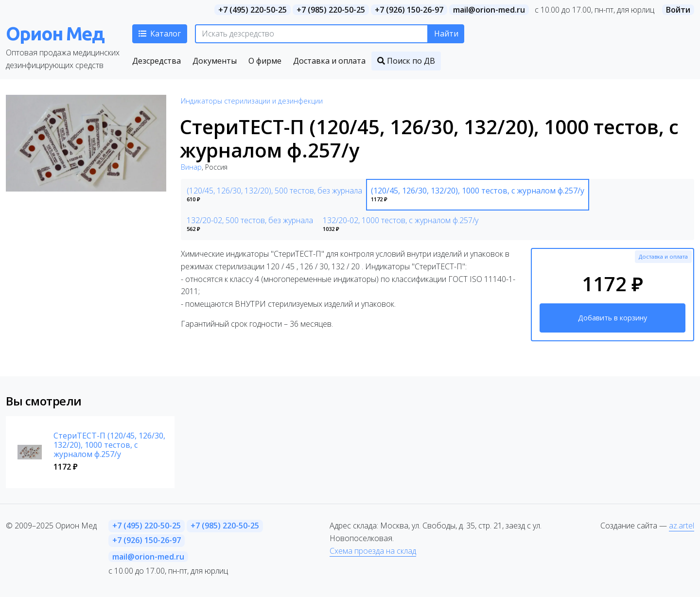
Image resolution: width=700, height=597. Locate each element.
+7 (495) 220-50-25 (253, 10)
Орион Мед (55, 33)
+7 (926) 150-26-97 (409, 10)
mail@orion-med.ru (489, 10)
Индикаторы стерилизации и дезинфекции (252, 101)
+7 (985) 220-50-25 (331, 10)
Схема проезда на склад (373, 551)
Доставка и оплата (663, 256)
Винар (191, 167)
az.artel (682, 526)
